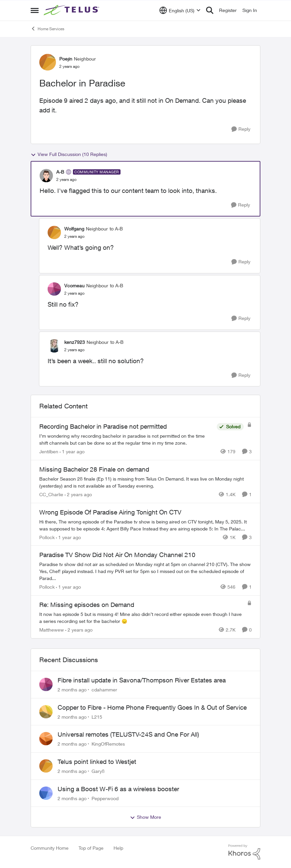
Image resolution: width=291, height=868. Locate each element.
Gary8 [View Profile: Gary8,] (98, 771)
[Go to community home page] (72, 10)
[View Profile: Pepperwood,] (46, 793)
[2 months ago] (72, 690)
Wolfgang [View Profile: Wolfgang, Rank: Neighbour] (74, 229)
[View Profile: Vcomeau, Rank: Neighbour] (54, 289)
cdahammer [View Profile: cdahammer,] (104, 690)
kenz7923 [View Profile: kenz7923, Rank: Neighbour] (75, 342)
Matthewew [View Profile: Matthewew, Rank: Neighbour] (52, 630)
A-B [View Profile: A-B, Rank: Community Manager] (60, 172)
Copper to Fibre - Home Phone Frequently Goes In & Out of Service (152, 707)
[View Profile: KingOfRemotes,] (46, 739)
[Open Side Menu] (35, 10)
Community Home (50, 848)
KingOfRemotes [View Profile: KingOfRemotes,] (108, 744)
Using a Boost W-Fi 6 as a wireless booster (118, 789)
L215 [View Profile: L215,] (97, 717)
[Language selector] (180, 10)
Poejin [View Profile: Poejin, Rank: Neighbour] (66, 59)
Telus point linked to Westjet (97, 762)
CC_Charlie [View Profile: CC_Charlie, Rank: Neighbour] (51, 494)
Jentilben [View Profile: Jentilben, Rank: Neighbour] (49, 451)
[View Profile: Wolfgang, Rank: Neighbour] (54, 232)
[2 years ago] (78, 494)
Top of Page (91, 848)
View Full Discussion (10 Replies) (69, 154)
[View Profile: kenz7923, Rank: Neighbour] (54, 346)
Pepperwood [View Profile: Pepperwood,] (105, 798)
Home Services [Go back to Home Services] (47, 29)
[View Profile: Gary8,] (46, 766)
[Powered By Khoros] (244, 852)
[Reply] (241, 129)
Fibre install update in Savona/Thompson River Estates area (142, 680)
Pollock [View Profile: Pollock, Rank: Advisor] (47, 537)
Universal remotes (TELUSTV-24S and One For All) (128, 734)
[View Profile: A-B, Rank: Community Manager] (46, 176)
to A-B (116, 229)
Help (118, 848)
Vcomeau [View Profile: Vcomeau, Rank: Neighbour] (74, 286)
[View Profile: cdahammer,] (46, 684)
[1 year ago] (72, 451)
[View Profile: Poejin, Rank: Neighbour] (48, 62)
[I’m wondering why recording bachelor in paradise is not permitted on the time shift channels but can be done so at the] (126, 439)
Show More (145, 817)
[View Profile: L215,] (46, 712)
